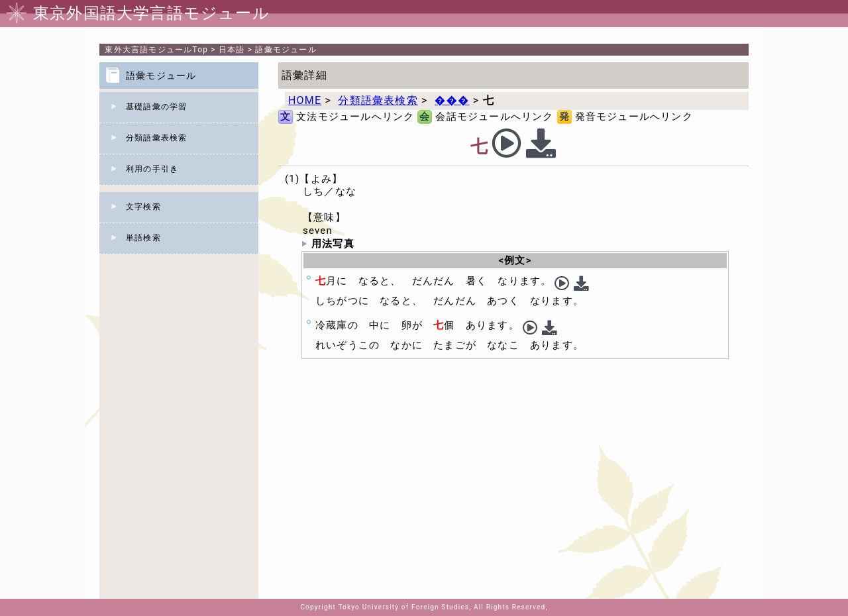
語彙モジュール (286, 50)
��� (452, 100)
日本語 (232, 50)
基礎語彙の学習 (156, 107)
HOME (305, 100)
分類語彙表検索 (156, 138)
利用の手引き (152, 169)
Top (156, 50)
